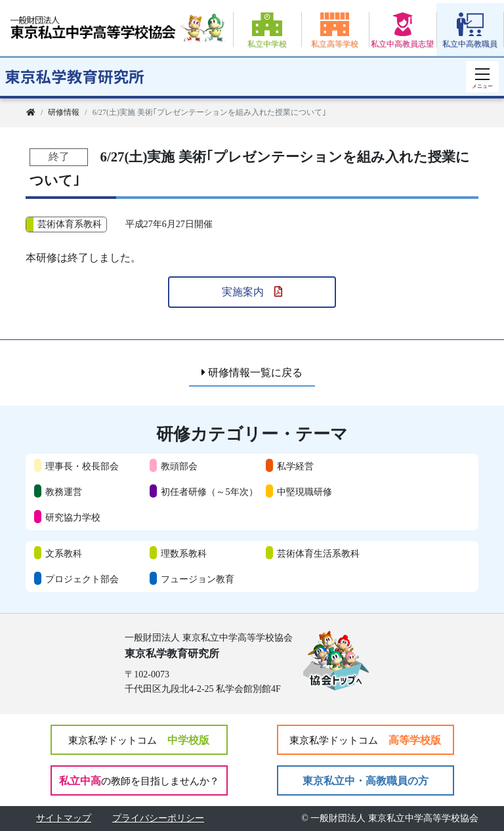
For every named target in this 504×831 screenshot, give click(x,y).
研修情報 (64, 112)
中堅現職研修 (304, 492)
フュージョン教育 (198, 579)
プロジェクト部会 (82, 579)
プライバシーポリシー (158, 818)
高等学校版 (365, 740)
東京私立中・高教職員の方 (366, 781)
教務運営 (64, 492)
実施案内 (252, 292)
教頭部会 (179, 466)
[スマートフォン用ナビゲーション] (482, 77)
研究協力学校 (73, 517)
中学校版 (139, 740)
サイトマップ (64, 818)
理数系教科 (184, 553)
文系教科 (64, 553)
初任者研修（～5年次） (209, 492)
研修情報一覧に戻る (252, 373)
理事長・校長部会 (82, 466)
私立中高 (139, 781)
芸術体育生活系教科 (318, 553)
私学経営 (295, 466)
